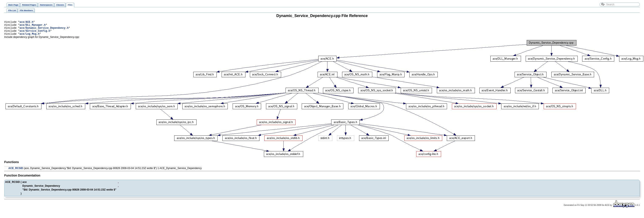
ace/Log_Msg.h (30, 37)
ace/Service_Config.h (35, 33)
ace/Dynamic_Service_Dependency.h (44, 30)
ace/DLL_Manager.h (33, 26)
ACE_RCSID (16, 171)
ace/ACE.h (26, 22)
